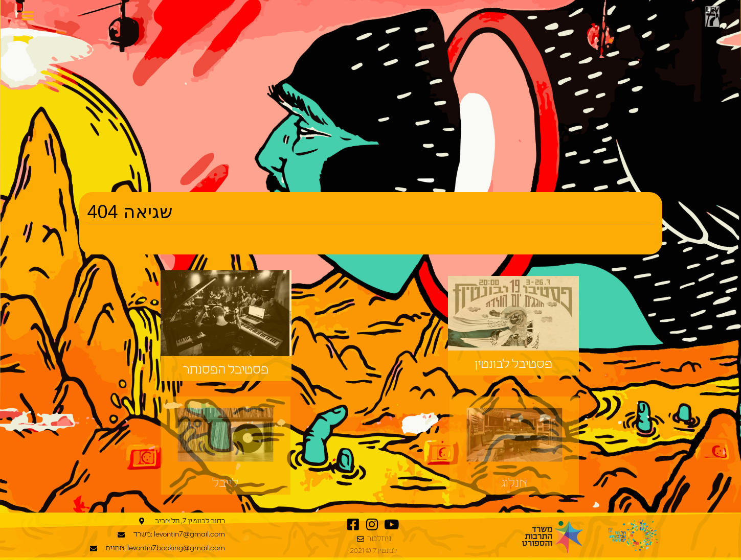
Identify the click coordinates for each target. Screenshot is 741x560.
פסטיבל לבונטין (513, 364)
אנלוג (514, 483)
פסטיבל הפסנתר (226, 370)
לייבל (225, 483)
